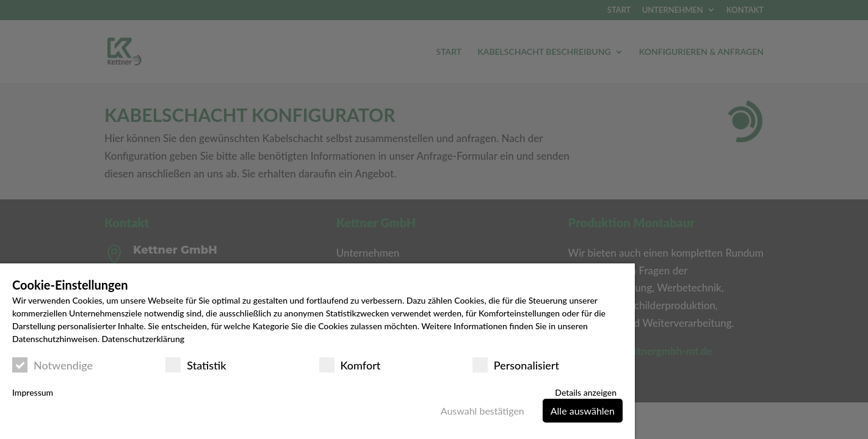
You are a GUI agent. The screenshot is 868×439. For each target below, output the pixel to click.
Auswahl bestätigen (483, 411)
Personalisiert (516, 365)
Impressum (33, 392)
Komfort (350, 365)
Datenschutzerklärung (143, 339)
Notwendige (52, 365)
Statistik (196, 365)
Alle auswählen (583, 411)
